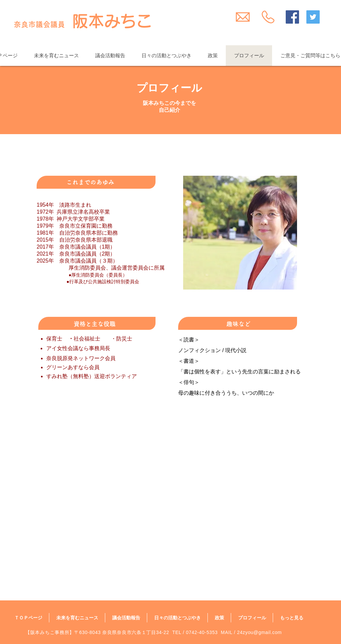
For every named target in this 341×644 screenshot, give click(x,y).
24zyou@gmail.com (259, 632)
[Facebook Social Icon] (292, 17)
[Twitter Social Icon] (313, 17)
